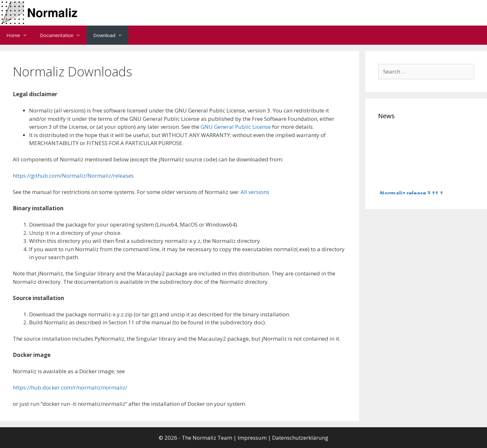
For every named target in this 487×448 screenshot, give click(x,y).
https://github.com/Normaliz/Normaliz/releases (73, 176)
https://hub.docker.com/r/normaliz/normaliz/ (70, 387)
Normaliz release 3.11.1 (411, 194)
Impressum (252, 438)
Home (20, 35)
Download (111, 35)
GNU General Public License (236, 127)
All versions (255, 192)
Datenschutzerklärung (300, 438)
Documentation (63, 35)
